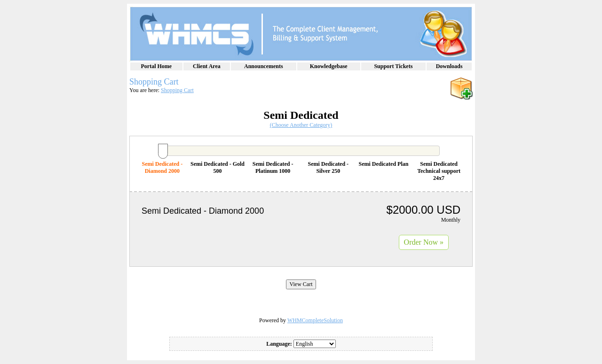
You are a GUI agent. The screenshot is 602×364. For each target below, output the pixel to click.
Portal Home (157, 66)
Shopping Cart (177, 90)
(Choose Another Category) (301, 125)
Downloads (449, 66)
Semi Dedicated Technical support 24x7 (439, 171)
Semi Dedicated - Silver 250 (328, 167)
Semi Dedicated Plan (383, 164)
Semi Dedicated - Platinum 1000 (273, 167)
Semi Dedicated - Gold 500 (218, 167)
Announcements (264, 66)
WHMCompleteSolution (315, 320)
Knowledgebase (329, 66)
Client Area (207, 66)
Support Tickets (393, 66)
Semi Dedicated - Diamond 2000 (162, 167)
